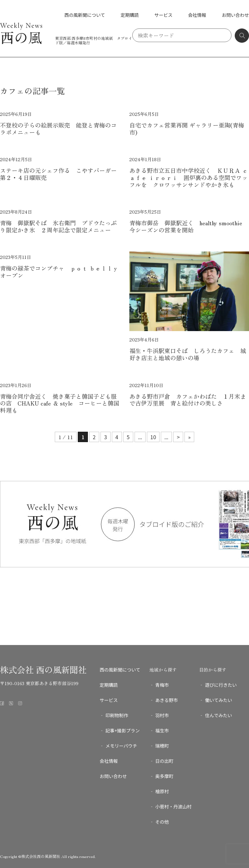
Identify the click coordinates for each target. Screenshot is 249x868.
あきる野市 (167, 700)
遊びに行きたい (221, 685)
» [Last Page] (189, 437)
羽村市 (162, 715)
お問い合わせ (235, 15)
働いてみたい (219, 700)
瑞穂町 (162, 746)
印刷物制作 (117, 715)
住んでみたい (218, 715)
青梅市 (162, 685)
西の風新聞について (85, 15)
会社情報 (197, 15)
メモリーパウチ (121, 746)
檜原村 (162, 791)
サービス (163, 15)
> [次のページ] (178, 437)
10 (153, 437)
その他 (162, 822)
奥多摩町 (164, 776)
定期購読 (130, 15)
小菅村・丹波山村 (173, 807)
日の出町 (164, 761)
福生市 (162, 730)
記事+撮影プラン (123, 730)
